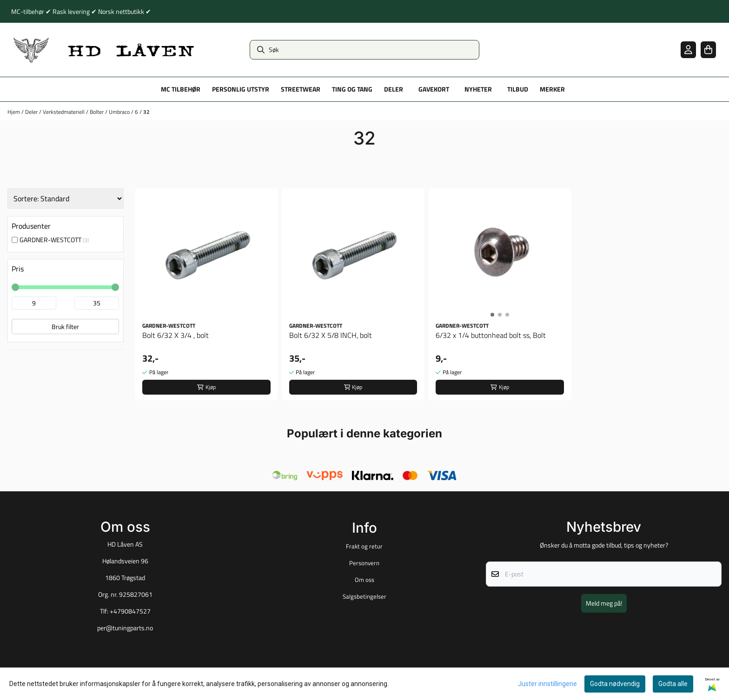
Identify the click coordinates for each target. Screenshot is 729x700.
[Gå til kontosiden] (688, 50)
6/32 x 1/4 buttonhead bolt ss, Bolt (491, 335)
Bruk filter (65, 327)
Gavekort (434, 89)
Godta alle (673, 684)
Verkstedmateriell (64, 112)
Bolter (97, 112)
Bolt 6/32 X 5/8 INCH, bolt (331, 335)
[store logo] (104, 50)
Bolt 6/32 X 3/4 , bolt (176, 335)
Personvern (364, 563)
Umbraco (120, 112)
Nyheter (478, 89)
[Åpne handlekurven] (708, 50)
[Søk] (364, 50)
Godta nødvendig (615, 684)
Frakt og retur (364, 546)
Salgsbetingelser (364, 596)
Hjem (14, 112)
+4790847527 (130, 611)
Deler (32, 112)
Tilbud (518, 89)
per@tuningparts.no (125, 628)
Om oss (364, 580)
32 (146, 112)
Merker (552, 89)
